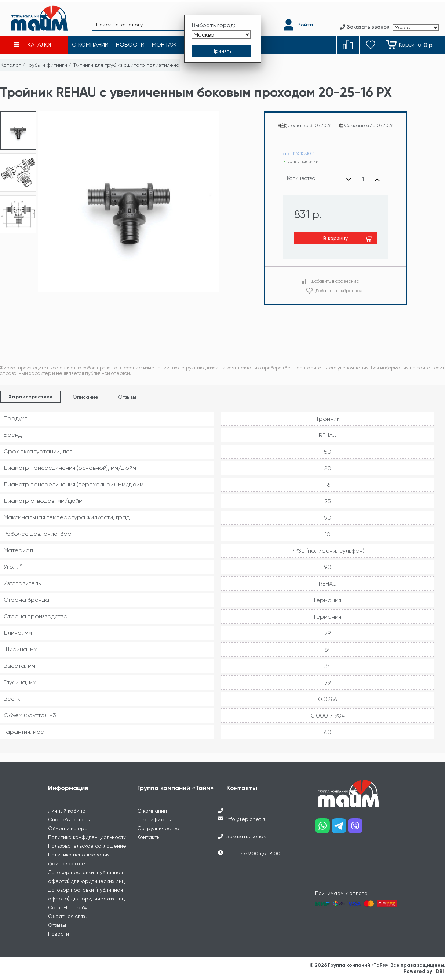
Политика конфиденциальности (87, 837)
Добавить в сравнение (335, 281)
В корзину (335, 238)
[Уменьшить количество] (349, 180)
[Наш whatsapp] (323, 828)
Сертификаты (154, 819)
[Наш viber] (356, 828)
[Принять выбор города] (222, 49)
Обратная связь (68, 916)
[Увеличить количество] (377, 180)
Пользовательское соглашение (87, 846)
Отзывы (127, 397)
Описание (85, 397)
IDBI (439, 971)
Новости (59, 934)
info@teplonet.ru (247, 819)
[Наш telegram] (340, 828)
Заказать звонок (246, 836)
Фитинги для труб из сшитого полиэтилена (126, 65)
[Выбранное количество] (363, 180)
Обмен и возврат (69, 828)
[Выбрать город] (221, 32)
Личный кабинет (68, 811)
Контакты (149, 837)
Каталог (11, 65)
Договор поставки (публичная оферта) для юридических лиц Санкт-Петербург (86, 899)
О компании (152, 811)
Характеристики (30, 397)
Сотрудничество (158, 828)
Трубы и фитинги (47, 65)
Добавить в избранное (339, 291)
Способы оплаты (69, 819)
